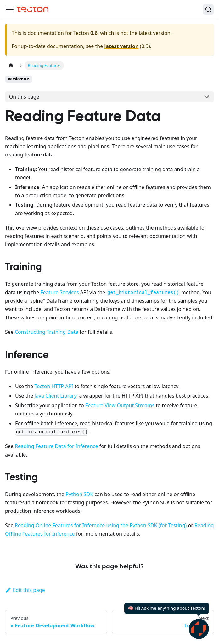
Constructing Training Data (47, 332)
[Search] (208, 9)
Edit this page (25, 590)
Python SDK (79, 494)
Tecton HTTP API (54, 386)
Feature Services (59, 292)
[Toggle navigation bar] (10, 9)
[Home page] (11, 65)
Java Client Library (55, 396)
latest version (121, 46)
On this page (24, 97)
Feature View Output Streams (120, 405)
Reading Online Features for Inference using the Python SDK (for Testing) (101, 525)
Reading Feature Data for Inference (56, 446)
